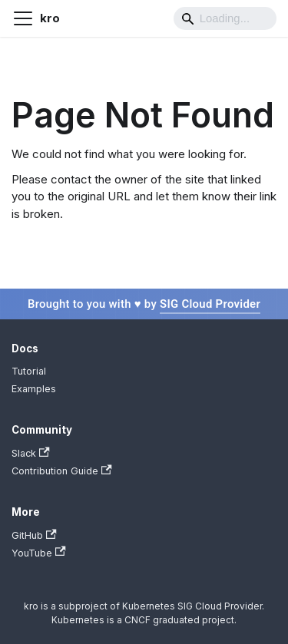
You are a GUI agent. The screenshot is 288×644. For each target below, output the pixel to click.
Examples (34, 389)
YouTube (39, 552)
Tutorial (29, 371)
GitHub (34, 535)
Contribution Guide (62, 471)
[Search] (225, 18)
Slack (31, 453)
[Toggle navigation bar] (23, 18)
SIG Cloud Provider (210, 304)
